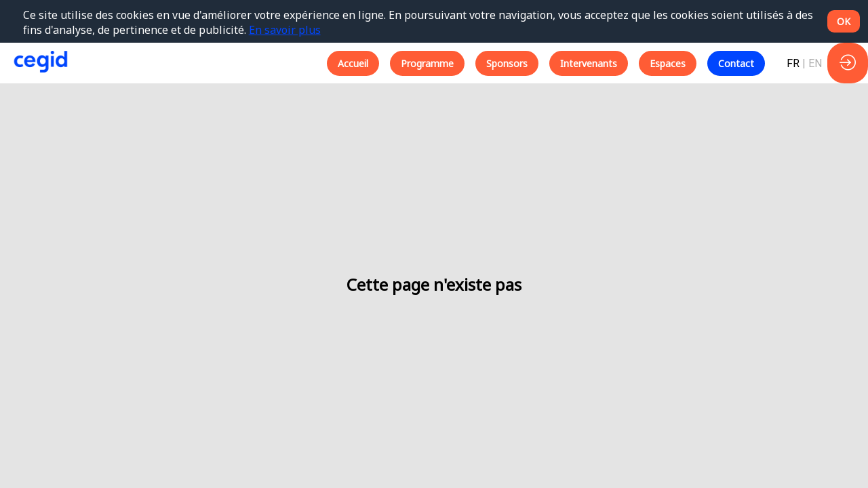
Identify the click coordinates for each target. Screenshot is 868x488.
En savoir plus (285, 30)
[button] (353, 63)
